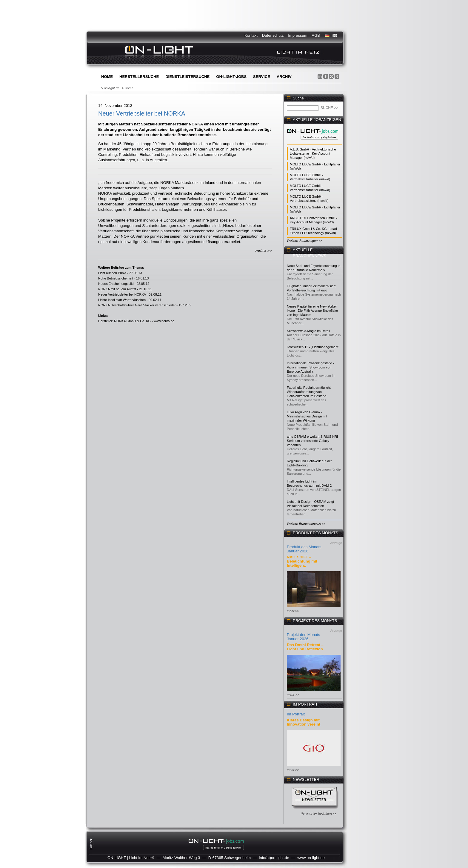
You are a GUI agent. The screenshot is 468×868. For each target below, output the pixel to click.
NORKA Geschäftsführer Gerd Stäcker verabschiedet (137, 305)
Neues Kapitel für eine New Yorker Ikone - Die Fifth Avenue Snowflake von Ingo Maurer (312, 311)
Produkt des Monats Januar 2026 (304, 549)
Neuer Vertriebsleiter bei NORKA (122, 294)
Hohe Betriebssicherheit (116, 278)
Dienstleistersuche (187, 77)
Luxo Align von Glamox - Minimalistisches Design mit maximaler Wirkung (307, 416)
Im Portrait (296, 714)
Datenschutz (273, 35)
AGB (316, 35)
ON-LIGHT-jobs (231, 77)
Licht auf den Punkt (112, 273)
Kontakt (251, 35)
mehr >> (293, 611)
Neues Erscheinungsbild (116, 284)
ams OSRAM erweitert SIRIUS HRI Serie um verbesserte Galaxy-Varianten (312, 441)
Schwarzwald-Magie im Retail (308, 331)
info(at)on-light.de (274, 858)
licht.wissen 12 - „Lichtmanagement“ (313, 347)
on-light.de (111, 88)
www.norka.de (164, 321)
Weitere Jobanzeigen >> (305, 241)
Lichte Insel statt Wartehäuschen (122, 300)
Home (107, 77)
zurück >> (263, 251)
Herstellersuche (139, 77)
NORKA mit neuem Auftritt (117, 289)
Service (262, 77)
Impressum (298, 35)
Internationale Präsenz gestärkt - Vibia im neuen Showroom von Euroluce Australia (311, 367)
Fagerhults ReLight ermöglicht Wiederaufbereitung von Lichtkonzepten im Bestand (309, 392)
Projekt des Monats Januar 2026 (303, 637)
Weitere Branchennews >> (306, 524)
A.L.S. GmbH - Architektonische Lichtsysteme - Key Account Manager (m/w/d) (313, 153)
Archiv (284, 77)
